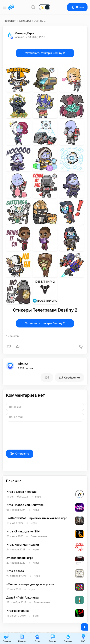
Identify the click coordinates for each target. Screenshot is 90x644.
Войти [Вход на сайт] (77, 7)
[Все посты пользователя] (47, 377)
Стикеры (25, 21)
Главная (7, 638)
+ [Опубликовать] (82, 626)
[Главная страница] (11, 7)
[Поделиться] (18, 347)
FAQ (83, 638)
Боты (37, 638)
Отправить (20, 454)
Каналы (22, 638)
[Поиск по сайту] (33, 7)
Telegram (10, 21)
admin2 (23, 364)
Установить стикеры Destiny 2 (45, 53)
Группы (53, 638)
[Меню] (5, 7)
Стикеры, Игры (25, 33)
